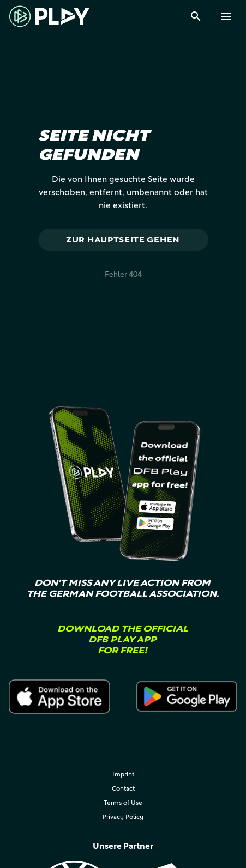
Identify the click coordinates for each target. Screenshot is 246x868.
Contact (123, 788)
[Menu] (226, 16)
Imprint (123, 774)
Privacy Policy (123, 817)
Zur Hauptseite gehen (123, 239)
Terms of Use (123, 802)
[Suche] (196, 16)
